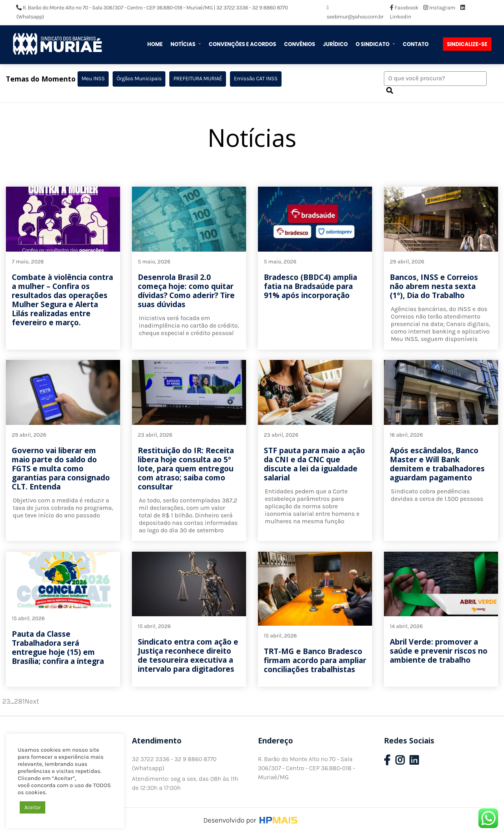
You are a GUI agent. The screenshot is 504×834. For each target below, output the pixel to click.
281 (19, 701)
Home (155, 44)
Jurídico (335, 44)
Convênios (299, 44)
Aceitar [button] (32, 807)
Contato (416, 44)
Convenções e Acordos (242, 44)
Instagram (440, 8)
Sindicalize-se (467, 44)
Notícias (183, 44)
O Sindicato (373, 44)
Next (32, 701)
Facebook (405, 8)
